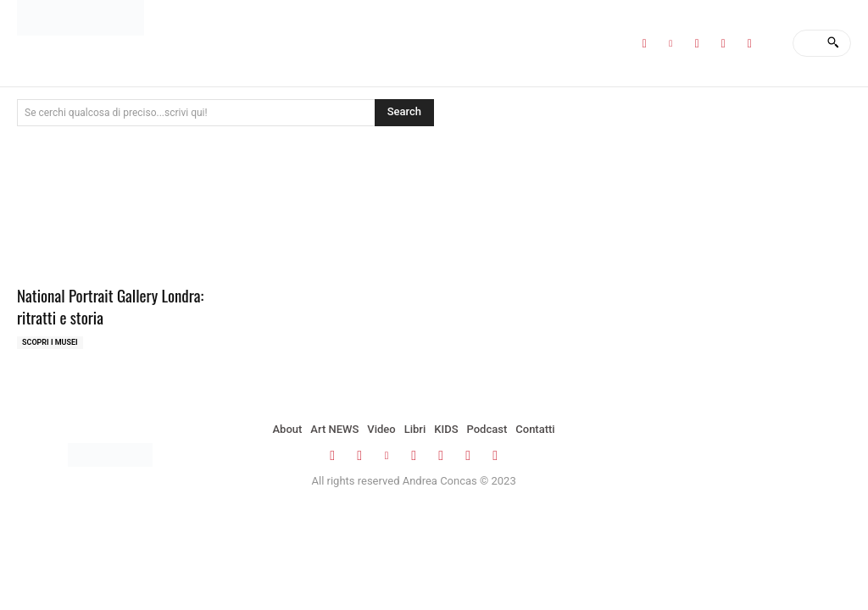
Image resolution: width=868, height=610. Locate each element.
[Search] (833, 43)
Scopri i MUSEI (50, 342)
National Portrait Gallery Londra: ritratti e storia (110, 306)
